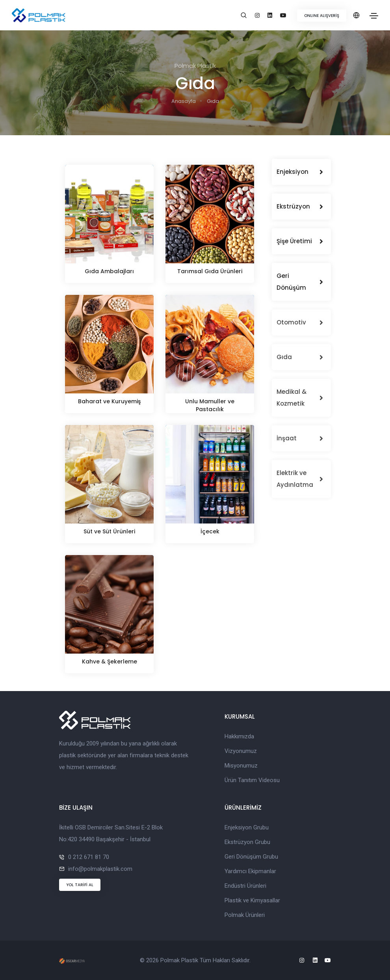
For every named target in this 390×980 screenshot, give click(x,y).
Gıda (213, 101)
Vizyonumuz (241, 751)
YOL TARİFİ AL (80, 885)
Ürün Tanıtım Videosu (252, 780)
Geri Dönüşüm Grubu (251, 857)
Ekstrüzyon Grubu (247, 842)
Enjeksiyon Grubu (247, 827)
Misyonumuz (241, 766)
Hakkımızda (239, 736)
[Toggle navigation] (374, 16)
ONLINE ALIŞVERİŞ (322, 16)
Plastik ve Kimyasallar (252, 900)
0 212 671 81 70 (89, 857)
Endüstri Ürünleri (245, 886)
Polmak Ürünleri (245, 915)
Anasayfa (184, 101)
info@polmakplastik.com (100, 869)
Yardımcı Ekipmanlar (250, 871)
